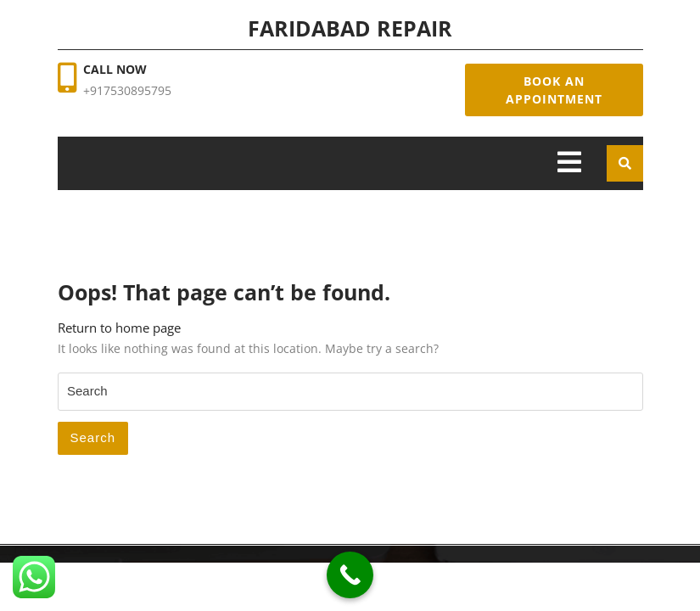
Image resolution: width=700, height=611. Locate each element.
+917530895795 (127, 90)
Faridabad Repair (350, 28)
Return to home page (119, 328)
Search (93, 437)
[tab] (569, 163)
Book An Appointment (554, 90)
